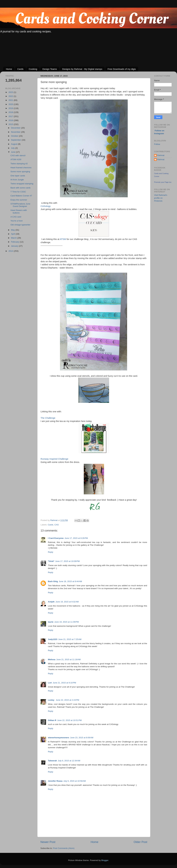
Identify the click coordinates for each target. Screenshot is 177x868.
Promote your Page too (163, 182)
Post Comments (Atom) (64, 848)
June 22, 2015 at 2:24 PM (68, 700)
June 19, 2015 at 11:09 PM (67, 622)
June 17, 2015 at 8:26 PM (76, 538)
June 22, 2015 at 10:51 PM (69, 720)
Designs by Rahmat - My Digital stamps (82, 69)
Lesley (51, 700)
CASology (46, 206)
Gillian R (52, 720)
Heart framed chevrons (21, 168)
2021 (11, 100)
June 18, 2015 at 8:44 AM (70, 581)
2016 (11, 120)
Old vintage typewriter (21, 225)
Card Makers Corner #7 (21, 196)
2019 (11, 108)
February (15, 242)
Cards (20, 69)
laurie (51, 622)
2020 (11, 104)
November (16, 132)
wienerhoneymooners (59, 738)
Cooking (33, 69)
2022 (11, 96)
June (14, 152)
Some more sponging (20, 172)
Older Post (140, 842)
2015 (11, 124)
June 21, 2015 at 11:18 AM (69, 659)
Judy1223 (53, 639)
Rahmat (161, 155)
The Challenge (48, 418)
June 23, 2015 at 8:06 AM (82, 738)
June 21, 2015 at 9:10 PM (64, 683)
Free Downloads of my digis (122, 69)
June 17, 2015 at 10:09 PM (67, 561)
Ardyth (51, 602)
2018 (11, 112)
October (15, 136)
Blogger (105, 860)
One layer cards (18, 176)
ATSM (63, 239)
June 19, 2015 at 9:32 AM (67, 602)
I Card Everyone (56, 538)
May (13, 230)
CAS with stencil (18, 155)
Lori (50, 683)
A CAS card (16, 217)
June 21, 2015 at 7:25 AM (70, 639)
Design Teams (50, 69)
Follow (157, 144)
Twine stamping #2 (19, 164)
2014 (11, 251)
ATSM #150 (16, 159)
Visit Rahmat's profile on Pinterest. (161, 198)
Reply (51, 552)
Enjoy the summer (19, 200)
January (15, 246)
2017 (11, 116)
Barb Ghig (53, 581)
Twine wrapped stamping (22, 184)
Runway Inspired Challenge (54, 459)
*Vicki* (51, 561)
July (13, 148)
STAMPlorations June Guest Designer (20, 205)
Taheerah (52, 761)
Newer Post (48, 842)
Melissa (52, 659)
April (13, 234)
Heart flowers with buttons (19, 211)
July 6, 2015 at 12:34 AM (69, 761)
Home (9, 69)
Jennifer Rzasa (55, 781)
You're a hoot (17, 221)
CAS (57, 525)
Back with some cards (21, 188)
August (14, 144)
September (16, 140)
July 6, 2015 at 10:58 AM (75, 781)
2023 (11, 92)
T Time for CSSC (18, 192)
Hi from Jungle (17, 180)
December (16, 128)
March (14, 238)
